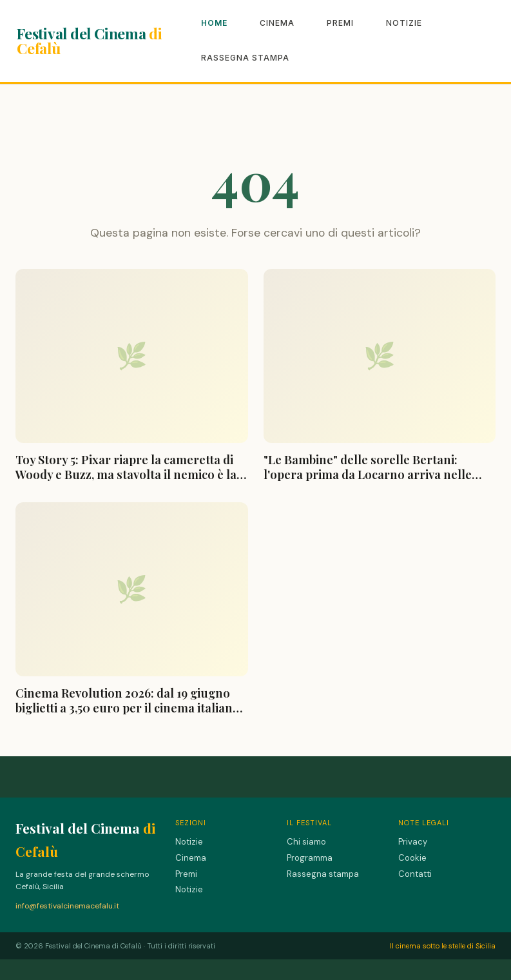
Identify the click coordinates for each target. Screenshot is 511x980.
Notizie (404, 23)
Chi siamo (306, 842)
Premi (340, 23)
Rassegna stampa (245, 58)
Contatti (415, 874)
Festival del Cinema (90, 41)
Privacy (413, 842)
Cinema (277, 23)
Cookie (412, 858)
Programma (310, 858)
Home (214, 23)
